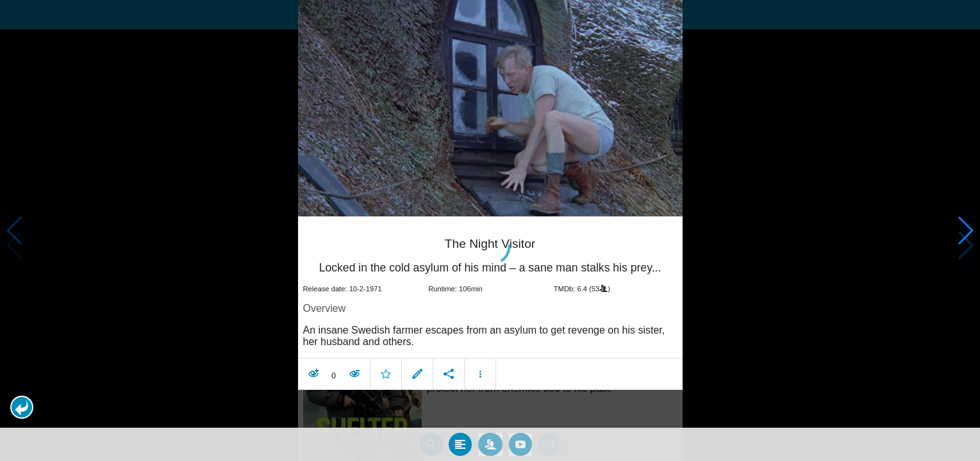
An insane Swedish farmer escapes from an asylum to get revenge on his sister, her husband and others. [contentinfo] (484, 336)
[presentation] (490, 108)
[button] (22, 407)
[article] (490, 306)
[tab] (460, 444)
